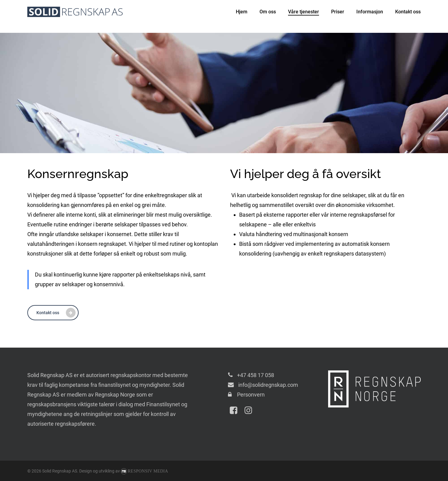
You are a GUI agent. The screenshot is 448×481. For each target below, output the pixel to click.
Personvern (251, 395)
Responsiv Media (148, 471)
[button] (53, 313)
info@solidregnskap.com (268, 385)
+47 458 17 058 (256, 375)
